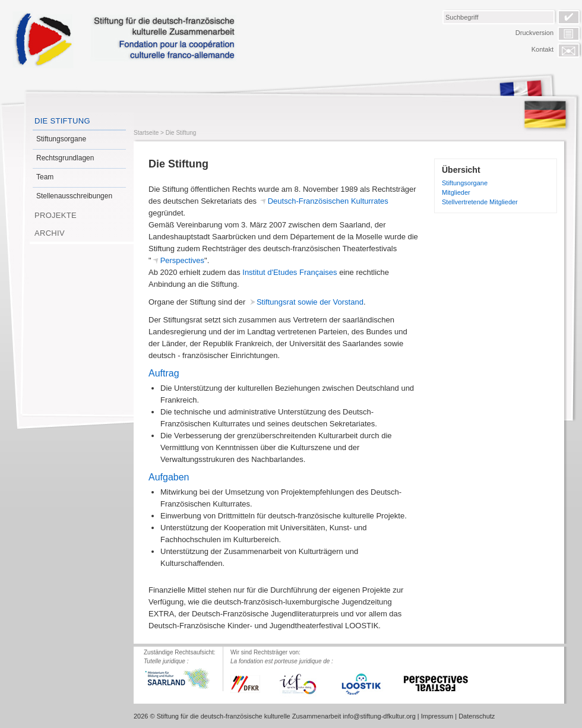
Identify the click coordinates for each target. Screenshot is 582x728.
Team (45, 177)
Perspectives (182, 260)
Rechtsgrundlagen (65, 158)
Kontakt (543, 49)
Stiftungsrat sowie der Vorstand (310, 302)
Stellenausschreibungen (74, 196)
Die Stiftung (62, 121)
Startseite (146, 133)
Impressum (437, 716)
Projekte (56, 215)
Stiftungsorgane (61, 139)
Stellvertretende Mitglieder (480, 202)
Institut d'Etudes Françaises (290, 272)
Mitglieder (456, 192)
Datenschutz (477, 716)
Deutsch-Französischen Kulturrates (328, 201)
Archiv (50, 233)
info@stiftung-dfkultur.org (379, 716)
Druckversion (534, 33)
